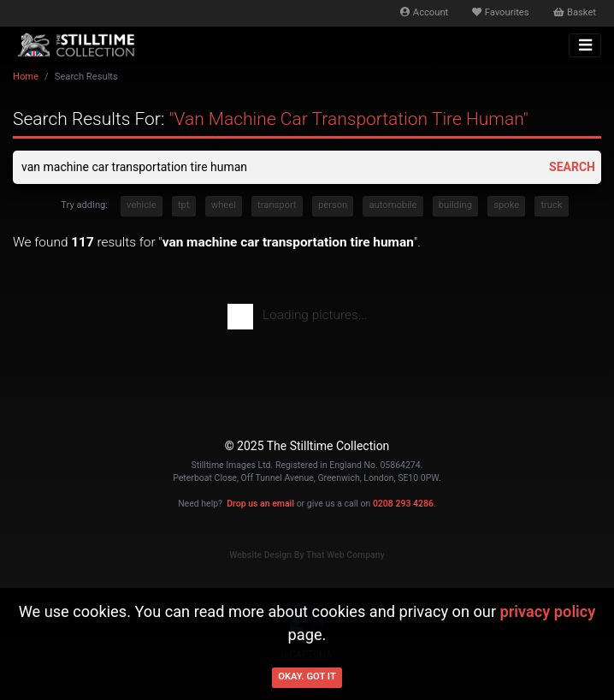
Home (26, 77)
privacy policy (548, 611)
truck (551, 205)
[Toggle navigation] (585, 45)
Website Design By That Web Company (307, 555)
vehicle (142, 205)
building (455, 205)
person (333, 205)
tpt (184, 205)
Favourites (500, 12)
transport (277, 205)
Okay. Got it (307, 676)
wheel (224, 205)
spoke (506, 205)
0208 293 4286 (403, 504)
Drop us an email (260, 504)
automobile (393, 205)
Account (424, 12)
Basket (575, 12)
